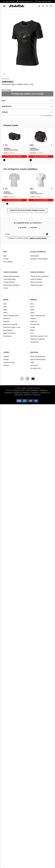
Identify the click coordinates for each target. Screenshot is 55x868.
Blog (5, 256)
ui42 (28, 390)
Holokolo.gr (37, 394)
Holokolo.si (35, 392)
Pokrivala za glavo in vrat (12, 327)
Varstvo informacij (36, 282)
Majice (33, 330)
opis (3, 101)
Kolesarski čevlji (9, 362)
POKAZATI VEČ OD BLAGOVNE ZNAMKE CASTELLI (27, 210)
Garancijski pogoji (9, 279)
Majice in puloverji (9, 333)
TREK (32, 362)
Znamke (6, 365)
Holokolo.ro (27, 392)
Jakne (5, 313)
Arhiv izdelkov (8, 262)
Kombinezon (8, 336)
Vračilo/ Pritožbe (9, 282)
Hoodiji (33, 327)
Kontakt (6, 259)
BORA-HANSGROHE (38, 357)
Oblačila (6, 357)
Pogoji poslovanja (36, 285)
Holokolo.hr (28, 394)
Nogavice (6, 321)
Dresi (5, 307)
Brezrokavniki (8, 330)
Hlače (5, 310)
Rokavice (6, 318)
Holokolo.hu (17, 392)
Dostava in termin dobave (39, 259)
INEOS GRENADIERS (38, 360)
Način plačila (35, 256)
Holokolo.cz (44, 390)
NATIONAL (34, 365)
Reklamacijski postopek (11, 276)
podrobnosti (7, 106)
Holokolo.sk (35, 390)
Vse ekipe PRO (36, 368)
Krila (32, 333)
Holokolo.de (19, 394)
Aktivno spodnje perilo (11, 316)
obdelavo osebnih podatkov (38, 238)
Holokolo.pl (8, 392)
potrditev (47, 234)
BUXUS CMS (19, 390)
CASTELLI (6, 78)
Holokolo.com (45, 392)
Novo (5, 304)
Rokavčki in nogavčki (10, 324)
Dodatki (6, 360)
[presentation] (3, 145)
